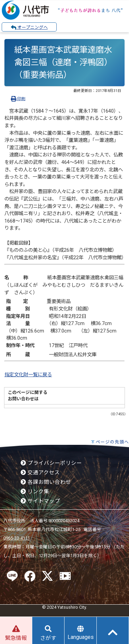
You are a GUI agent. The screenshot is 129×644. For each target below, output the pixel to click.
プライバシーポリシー (51, 463)
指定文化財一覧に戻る (28, 375)
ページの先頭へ (112, 442)
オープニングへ (29, 27)
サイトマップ (40, 501)
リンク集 (35, 492)
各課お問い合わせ (46, 482)
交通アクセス (40, 473)
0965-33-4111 (17, 538)
